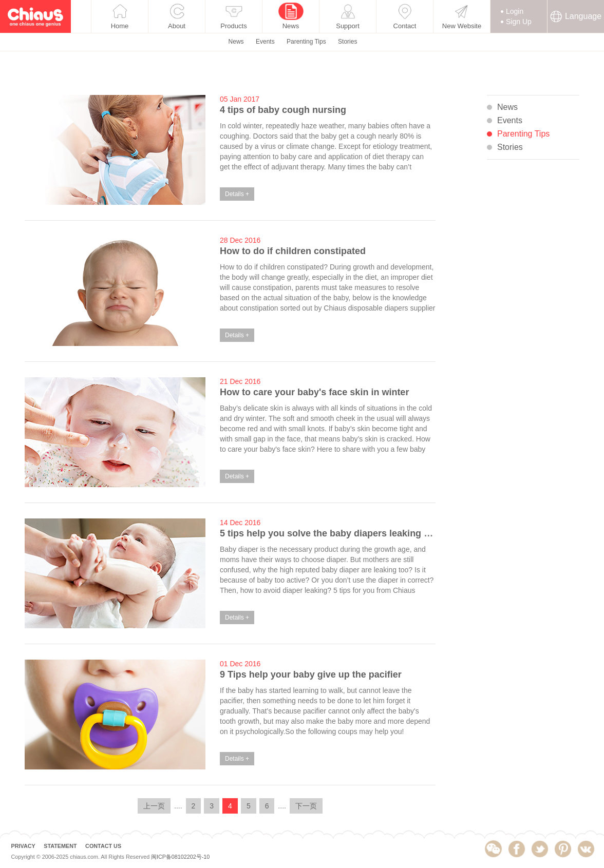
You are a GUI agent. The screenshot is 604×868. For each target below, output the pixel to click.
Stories (347, 74)
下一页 (306, 806)
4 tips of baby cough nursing (283, 110)
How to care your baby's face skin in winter (314, 392)
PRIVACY (23, 846)
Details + (237, 194)
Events (265, 74)
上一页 (154, 806)
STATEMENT (60, 846)
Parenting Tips (306, 74)
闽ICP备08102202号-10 (180, 857)
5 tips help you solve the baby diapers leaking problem (340, 533)
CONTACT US (103, 846)
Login (515, 44)
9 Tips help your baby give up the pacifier (311, 674)
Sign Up (519, 54)
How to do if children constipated (293, 251)
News (236, 74)
